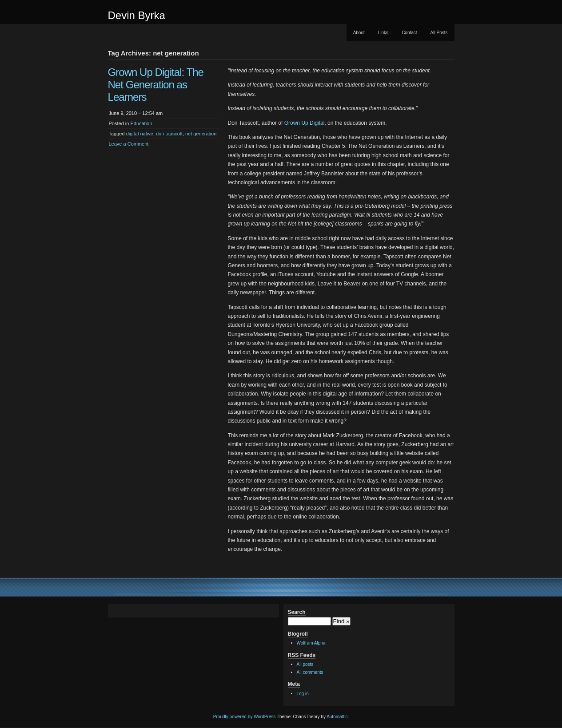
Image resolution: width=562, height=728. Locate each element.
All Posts (439, 33)
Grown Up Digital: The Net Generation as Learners (156, 85)
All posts (305, 664)
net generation (201, 134)
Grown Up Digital (305, 123)
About (359, 33)
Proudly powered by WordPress (244, 717)
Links (383, 33)
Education (141, 123)
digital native (140, 134)
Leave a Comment (129, 144)
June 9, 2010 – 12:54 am (136, 113)
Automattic (337, 717)
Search (297, 612)
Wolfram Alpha (311, 643)
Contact (409, 33)
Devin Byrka (137, 15)
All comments (310, 672)
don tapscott (169, 134)
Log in (303, 694)
